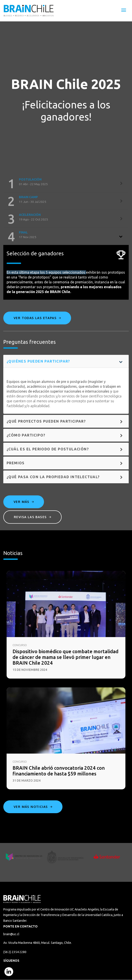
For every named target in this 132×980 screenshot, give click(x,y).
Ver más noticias (33, 807)
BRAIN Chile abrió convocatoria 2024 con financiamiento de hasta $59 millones (59, 771)
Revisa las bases (32, 517)
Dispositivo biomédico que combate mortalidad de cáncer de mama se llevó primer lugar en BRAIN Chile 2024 (65, 657)
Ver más (24, 502)
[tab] (66, 184)
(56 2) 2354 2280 (15, 952)
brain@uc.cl (11, 934)
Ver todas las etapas (37, 318)
